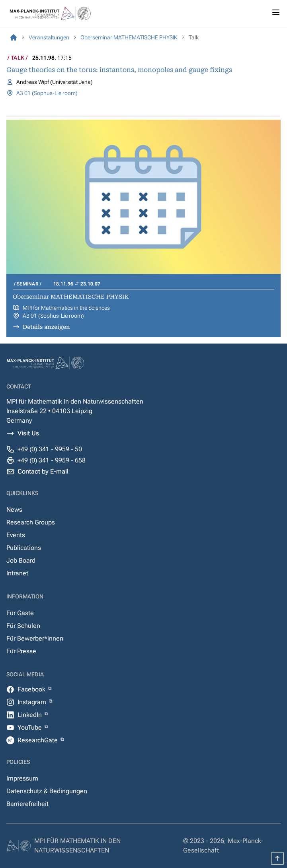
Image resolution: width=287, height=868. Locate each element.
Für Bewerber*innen (35, 638)
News (14, 510)
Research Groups (31, 522)
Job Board (21, 560)
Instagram (33, 702)
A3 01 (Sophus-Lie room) (47, 93)
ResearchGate (38, 740)
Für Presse (21, 651)
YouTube (30, 727)
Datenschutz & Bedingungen (47, 791)
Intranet (17, 573)
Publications (24, 548)
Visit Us (28, 433)
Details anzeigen (46, 327)
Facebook (32, 689)
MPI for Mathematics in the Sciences (66, 308)
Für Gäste (20, 613)
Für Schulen (23, 626)
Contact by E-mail (43, 471)
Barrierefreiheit (27, 804)
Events (16, 535)
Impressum (22, 778)
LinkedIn (30, 715)
